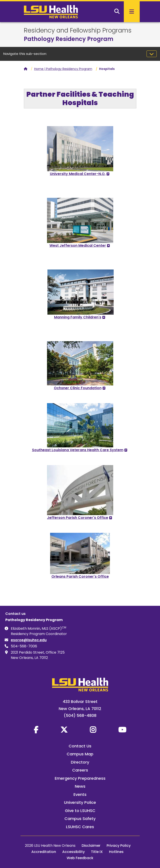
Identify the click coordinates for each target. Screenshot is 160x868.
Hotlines (116, 852)
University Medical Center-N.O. (78, 174)
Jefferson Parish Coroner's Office (78, 518)
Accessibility (73, 852)
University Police (80, 802)
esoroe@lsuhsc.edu (29, 640)
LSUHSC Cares (80, 827)
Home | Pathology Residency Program (63, 69)
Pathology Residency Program (69, 39)
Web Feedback (80, 858)
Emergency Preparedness (80, 778)
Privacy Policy (119, 846)
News (80, 786)
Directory (80, 762)
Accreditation (44, 852)
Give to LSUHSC (80, 811)
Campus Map (80, 754)
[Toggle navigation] (152, 54)
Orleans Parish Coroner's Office (80, 576)
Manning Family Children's (78, 317)
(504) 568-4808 (80, 715)
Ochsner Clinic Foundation (78, 388)
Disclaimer (91, 846)
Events (80, 794)
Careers (80, 770)
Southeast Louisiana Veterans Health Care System (78, 450)
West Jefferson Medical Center (78, 245)
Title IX (97, 852)
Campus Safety (80, 819)
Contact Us (80, 746)
